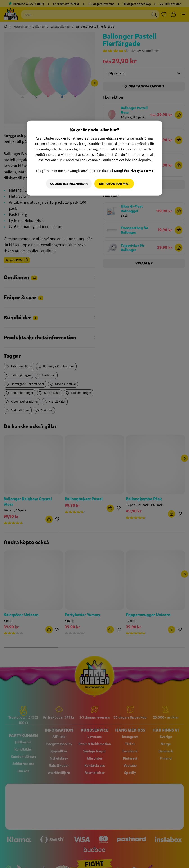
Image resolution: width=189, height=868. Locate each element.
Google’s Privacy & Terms (134, 170)
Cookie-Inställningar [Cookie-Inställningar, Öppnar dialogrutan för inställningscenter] (69, 184)
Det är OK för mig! (114, 184)
